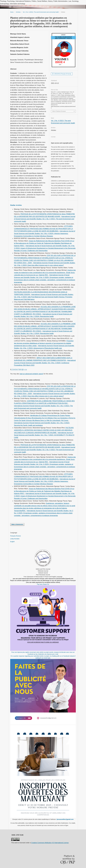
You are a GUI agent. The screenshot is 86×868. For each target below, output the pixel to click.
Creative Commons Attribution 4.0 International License (50, 843)
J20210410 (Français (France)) (62, 74)
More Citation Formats (59, 111)
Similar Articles (16, 205)
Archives (18, 12)
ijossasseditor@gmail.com (65, 819)
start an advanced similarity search (31, 374)
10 (23, 370)
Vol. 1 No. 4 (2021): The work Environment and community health (41, 12)
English (12, 542)
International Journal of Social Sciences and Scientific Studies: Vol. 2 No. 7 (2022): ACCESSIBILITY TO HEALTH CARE (44, 435)
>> (26, 370)
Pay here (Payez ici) (43, 584)
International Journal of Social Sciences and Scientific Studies (31, 7)
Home (12, 12)
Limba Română (15, 539)
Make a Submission (17, 524)
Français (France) (15, 536)
